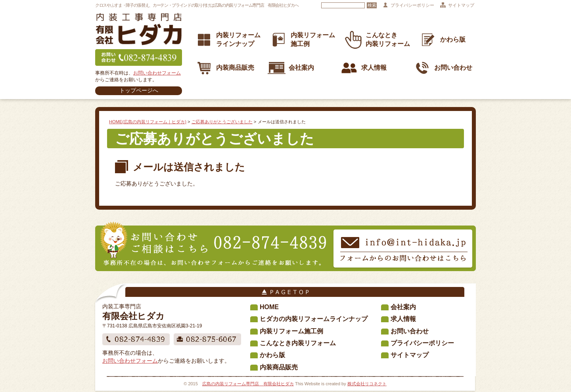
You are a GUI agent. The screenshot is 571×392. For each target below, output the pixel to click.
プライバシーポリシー (412, 5)
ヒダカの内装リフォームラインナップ (314, 319)
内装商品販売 (225, 68)
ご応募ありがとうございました (222, 122)
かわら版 (442, 40)
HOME (269, 307)
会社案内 (291, 68)
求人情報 (363, 68)
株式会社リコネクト (367, 384)
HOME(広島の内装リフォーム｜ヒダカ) (148, 122)
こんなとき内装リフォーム (298, 343)
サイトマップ (461, 5)
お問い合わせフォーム (157, 73)
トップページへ (139, 90)
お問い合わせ (443, 68)
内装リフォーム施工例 (291, 331)
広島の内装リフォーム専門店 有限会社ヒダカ (248, 384)
